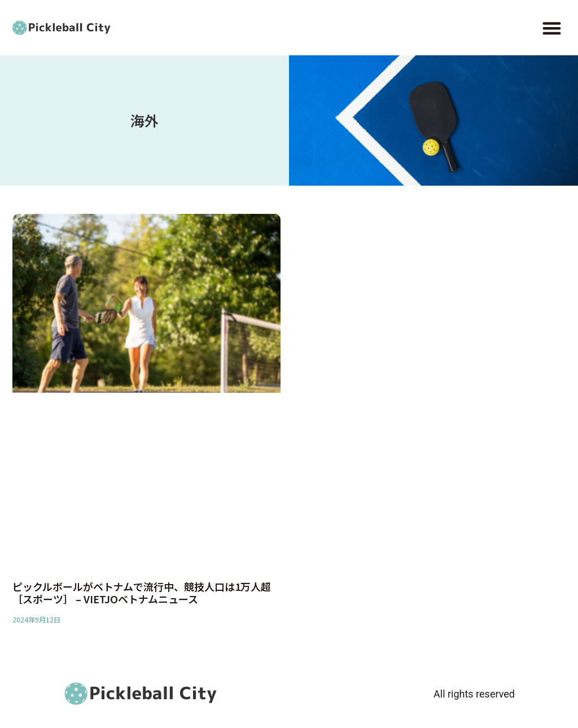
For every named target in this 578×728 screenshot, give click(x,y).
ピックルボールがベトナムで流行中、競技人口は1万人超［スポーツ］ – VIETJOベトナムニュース (142, 593)
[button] (552, 28)
